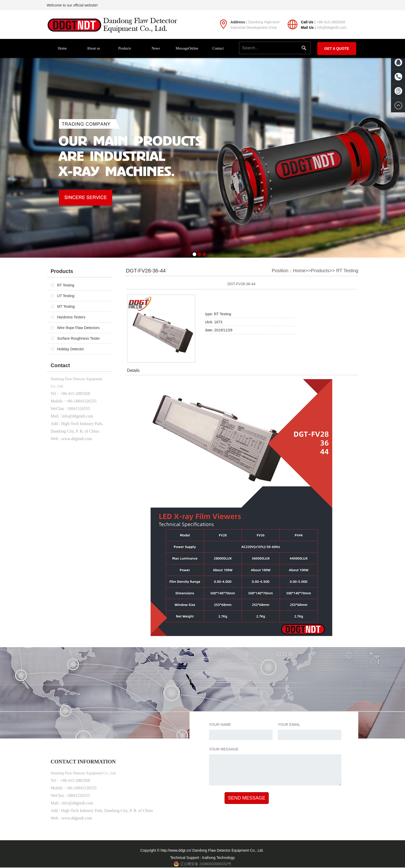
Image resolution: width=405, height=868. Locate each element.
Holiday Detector (71, 349)
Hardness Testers (71, 317)
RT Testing (66, 285)
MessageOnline (187, 48)
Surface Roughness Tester (79, 338)
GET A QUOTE (337, 49)
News (156, 48)
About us (94, 48)
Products (125, 48)
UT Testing (66, 296)
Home (62, 48)
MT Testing (66, 306)
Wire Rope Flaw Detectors (78, 328)
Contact (218, 48)
